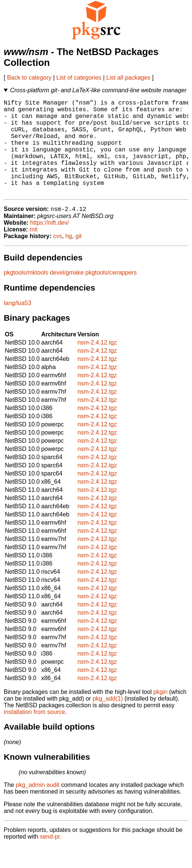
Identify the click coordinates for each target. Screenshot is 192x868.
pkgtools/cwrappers (111, 294)
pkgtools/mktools (26, 294)
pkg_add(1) (108, 720)
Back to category (29, 78)
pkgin (160, 714)
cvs (58, 258)
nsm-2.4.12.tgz (97, 364)
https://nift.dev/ (50, 245)
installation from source (34, 734)
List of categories (79, 78)
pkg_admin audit (37, 807)
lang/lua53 (18, 325)
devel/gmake (67, 294)
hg (69, 258)
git (78, 258)
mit (33, 251)
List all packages (128, 78)
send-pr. (51, 859)
